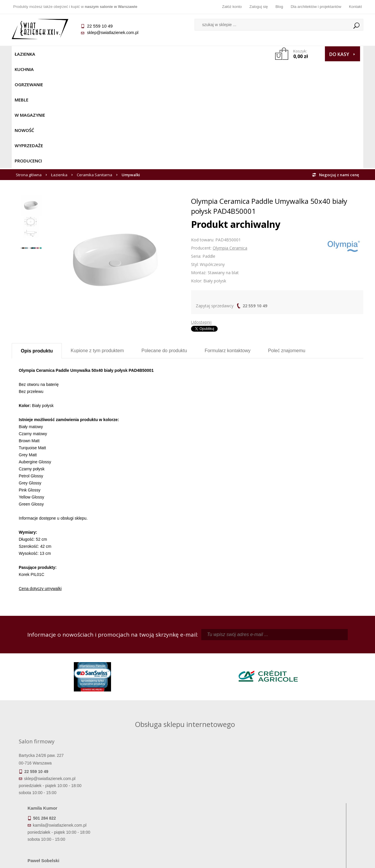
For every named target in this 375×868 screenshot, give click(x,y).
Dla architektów (319, 804)
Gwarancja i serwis (56, 813)
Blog (279, 7)
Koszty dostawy (56, 804)
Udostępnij (201, 215)
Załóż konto (232, 7)
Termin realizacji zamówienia (56, 788)
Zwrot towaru (56, 821)
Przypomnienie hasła (231, 804)
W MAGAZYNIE (140, 54)
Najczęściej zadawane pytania (144, 796)
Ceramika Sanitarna (94, 68)
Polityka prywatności (144, 813)
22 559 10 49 (255, 199)
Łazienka (25, 54)
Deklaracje (56, 829)
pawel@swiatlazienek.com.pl (146, 709)
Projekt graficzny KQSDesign (280, 860)
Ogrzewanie (82, 54)
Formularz (227, 244)
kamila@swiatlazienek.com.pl (147, 657)
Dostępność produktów (56, 796)
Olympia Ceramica (230, 141)
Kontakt (355, 7)
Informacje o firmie (319, 796)
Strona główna (29, 68)
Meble (111, 54)
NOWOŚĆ (172, 54)
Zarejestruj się (231, 796)
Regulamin (144, 788)
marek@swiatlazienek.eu (282, 687)
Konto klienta (232, 813)
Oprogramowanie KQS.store (337, 860)
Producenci (238, 54)
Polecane (164, 244)
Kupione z (97, 244)
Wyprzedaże (203, 54)
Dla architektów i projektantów (316, 7)
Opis (37, 244)
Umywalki (131, 68)
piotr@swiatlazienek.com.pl (284, 657)
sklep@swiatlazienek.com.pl (113, 33)
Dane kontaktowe (319, 788)
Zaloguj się (259, 7)
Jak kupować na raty (144, 804)
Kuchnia (52, 54)
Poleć (287, 244)
